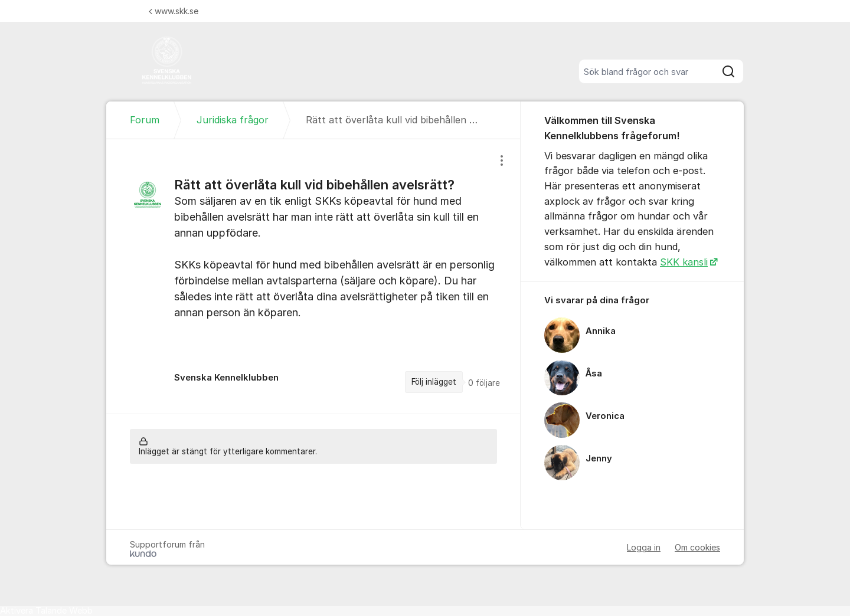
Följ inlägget (434, 382)
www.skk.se (174, 11)
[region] (313, 276)
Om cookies (697, 547)
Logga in (644, 547)
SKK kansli (684, 262)
